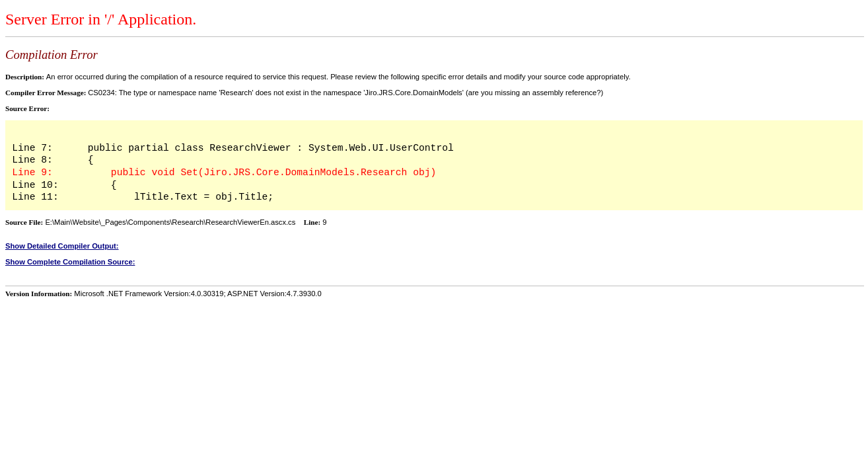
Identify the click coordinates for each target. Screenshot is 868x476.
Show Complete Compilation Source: (70, 262)
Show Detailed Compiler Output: (62, 246)
